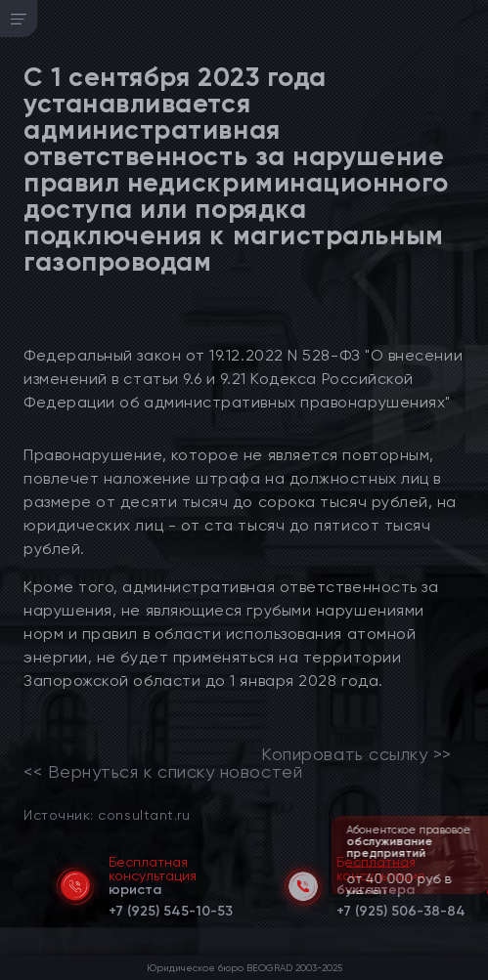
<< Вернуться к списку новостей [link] (163, 772)
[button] (475, 892)
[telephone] (171, 908)
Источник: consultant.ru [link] (107, 814)
